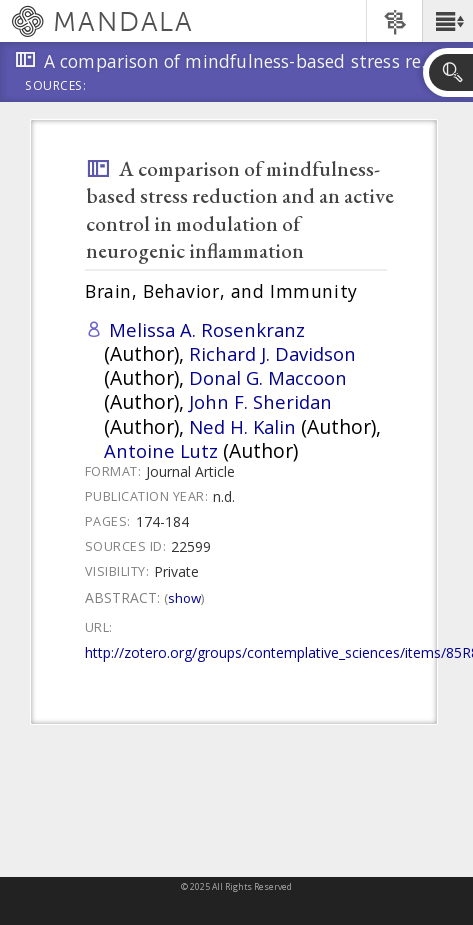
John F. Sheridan (260, 401)
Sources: (56, 87)
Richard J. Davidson (272, 353)
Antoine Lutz (161, 450)
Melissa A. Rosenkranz (207, 329)
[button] (447, 21)
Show (184, 598)
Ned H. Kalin (242, 426)
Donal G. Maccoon (268, 377)
